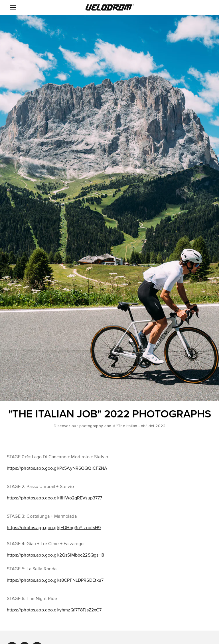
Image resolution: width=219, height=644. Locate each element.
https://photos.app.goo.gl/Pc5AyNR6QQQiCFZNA (57, 468)
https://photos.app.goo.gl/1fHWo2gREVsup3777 (54, 498)
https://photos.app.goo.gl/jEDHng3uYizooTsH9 (54, 528)
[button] (109, 7)
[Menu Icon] (13, 7)
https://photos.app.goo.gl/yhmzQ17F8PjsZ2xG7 (54, 610)
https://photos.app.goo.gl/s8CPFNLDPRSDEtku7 (55, 580)
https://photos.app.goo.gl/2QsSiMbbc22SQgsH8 (55, 555)
